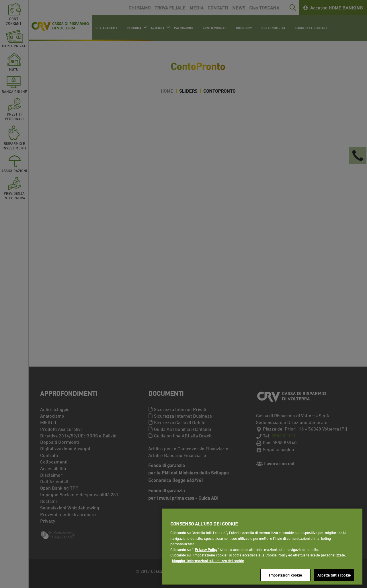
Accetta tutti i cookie (334, 575)
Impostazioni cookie (285, 575)
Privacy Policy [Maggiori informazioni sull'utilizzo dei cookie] (206, 549)
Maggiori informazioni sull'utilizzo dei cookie (208, 560)
